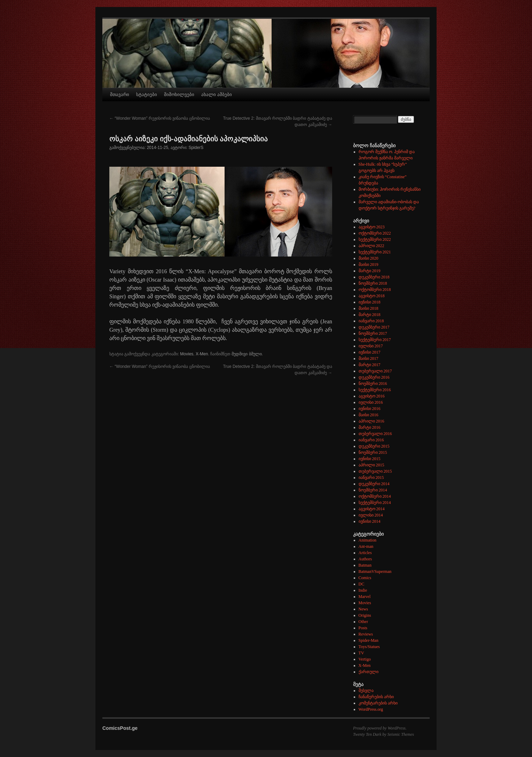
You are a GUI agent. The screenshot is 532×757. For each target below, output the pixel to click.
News (363, 609)
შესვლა (366, 691)
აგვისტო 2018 (372, 296)
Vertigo (365, 659)
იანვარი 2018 (371, 321)
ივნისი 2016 (370, 409)
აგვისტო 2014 (372, 509)
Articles (365, 553)
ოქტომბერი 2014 (375, 496)
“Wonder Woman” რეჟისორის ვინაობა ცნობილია (160, 118)
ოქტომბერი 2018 (375, 290)
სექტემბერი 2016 (375, 390)
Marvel (365, 597)
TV (361, 653)
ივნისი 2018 (370, 302)
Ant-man (366, 546)
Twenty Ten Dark (367, 734)
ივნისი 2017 (370, 352)
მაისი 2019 (369, 265)
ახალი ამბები (217, 94)
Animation (367, 540)
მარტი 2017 (370, 365)
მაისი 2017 (369, 358)
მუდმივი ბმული (247, 354)
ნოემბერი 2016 (373, 384)
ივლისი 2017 (371, 346)
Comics (365, 578)
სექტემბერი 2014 (375, 503)
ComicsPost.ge (120, 728)
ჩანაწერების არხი (376, 697)
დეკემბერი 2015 (374, 446)
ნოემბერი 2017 (373, 333)
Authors (365, 559)
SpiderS (196, 148)
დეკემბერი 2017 (374, 327)
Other (363, 622)
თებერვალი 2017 (375, 371)
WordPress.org (371, 709)
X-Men (202, 354)
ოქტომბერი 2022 (375, 233)
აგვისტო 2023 (372, 227)
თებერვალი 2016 (375, 434)
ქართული (369, 672)
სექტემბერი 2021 (375, 252)
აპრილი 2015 (371, 465)
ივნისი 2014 (370, 521)
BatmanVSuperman (375, 571)
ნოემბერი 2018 (373, 283)
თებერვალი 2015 (375, 471)
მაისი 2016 (369, 415)
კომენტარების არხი (378, 703)
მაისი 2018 (369, 308)
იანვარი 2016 (371, 440)
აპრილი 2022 (371, 246)
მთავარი (120, 94)
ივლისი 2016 (371, 402)
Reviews (366, 634)
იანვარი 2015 (371, 478)
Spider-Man (369, 640)
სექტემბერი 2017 (375, 340)
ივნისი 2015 (370, 459)
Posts (363, 628)
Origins (365, 615)
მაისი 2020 (369, 258)
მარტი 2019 (370, 271)
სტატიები (147, 94)
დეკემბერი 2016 (374, 377)
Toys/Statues (369, 647)
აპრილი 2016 (371, 421)
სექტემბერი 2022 (375, 239)
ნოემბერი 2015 (373, 452)
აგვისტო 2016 (372, 396)
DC (362, 584)
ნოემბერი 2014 (373, 490)
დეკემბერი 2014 (374, 484)
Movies (187, 354)
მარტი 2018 (370, 315)
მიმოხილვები (179, 94)
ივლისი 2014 (371, 515)
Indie (363, 590)
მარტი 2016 (370, 427)
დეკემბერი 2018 (374, 277)
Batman (365, 565)
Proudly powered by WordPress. (380, 728)
